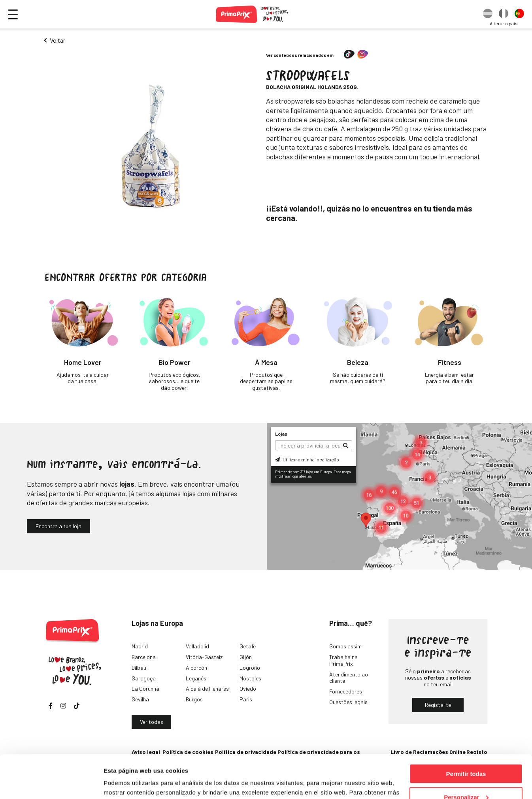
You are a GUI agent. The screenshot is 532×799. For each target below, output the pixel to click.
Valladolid (197, 646)
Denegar (466, 779)
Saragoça (144, 678)
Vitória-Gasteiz (204, 657)
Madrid (140, 646)
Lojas (281, 434)
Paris (246, 699)
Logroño (250, 668)
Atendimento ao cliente (349, 678)
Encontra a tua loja (58, 526)
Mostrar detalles (127, 783)
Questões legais (348, 702)
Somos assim (345, 646)
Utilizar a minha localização (307, 459)
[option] (488, 14)
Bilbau (139, 668)
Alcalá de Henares (207, 688)
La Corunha (145, 688)
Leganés (196, 678)
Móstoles (250, 678)
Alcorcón (196, 668)
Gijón (246, 657)
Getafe (248, 646)
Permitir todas (466, 733)
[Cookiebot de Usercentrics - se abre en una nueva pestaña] (51, 784)
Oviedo (248, 688)
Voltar (58, 40)
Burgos (194, 699)
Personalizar (466, 756)
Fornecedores (346, 691)
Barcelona (144, 657)
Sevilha (140, 699)
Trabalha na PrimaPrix (343, 660)
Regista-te (438, 705)
